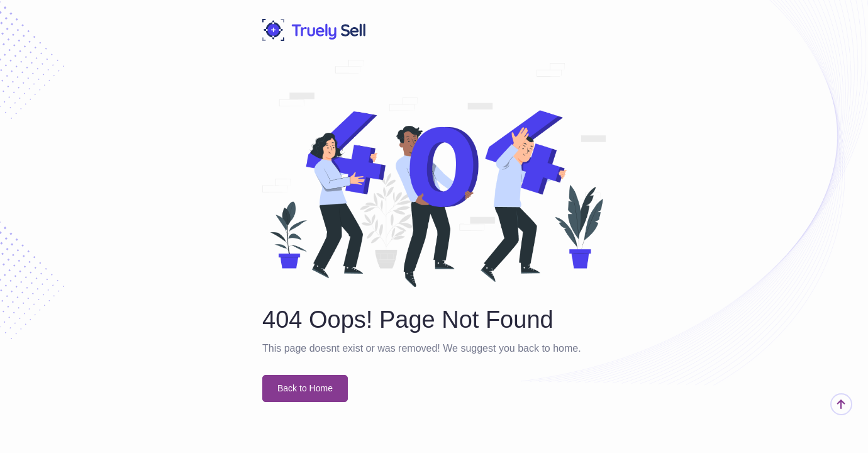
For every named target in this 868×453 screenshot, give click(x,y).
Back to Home (305, 388)
